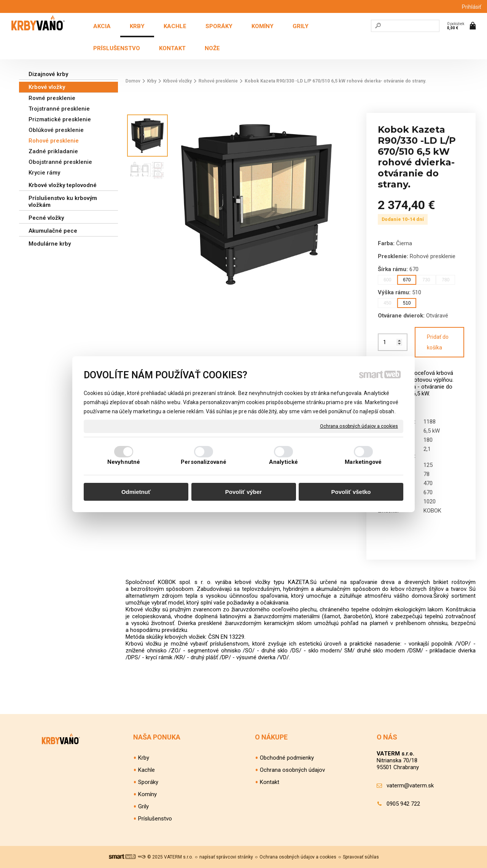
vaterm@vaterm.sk (410, 785)
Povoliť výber (243, 492)
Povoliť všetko (351, 492)
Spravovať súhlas (361, 857)
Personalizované (204, 462)
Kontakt (270, 782)
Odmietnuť (136, 492)
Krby (144, 758)
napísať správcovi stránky (226, 857)
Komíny (147, 794)
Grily (143, 806)
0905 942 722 (403, 804)
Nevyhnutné (124, 462)
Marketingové (363, 462)
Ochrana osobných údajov (292, 770)
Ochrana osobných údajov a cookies (359, 426)
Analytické (283, 462)
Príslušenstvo (155, 819)
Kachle (146, 770)
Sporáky (148, 782)
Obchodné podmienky (287, 758)
